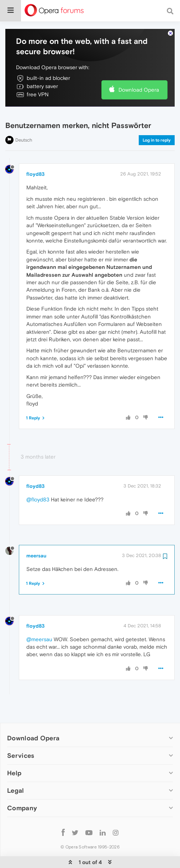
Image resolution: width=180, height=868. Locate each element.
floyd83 (35, 163)
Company (22, 796)
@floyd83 (38, 488)
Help (14, 762)
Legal (16, 779)
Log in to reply (157, 128)
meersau (36, 544)
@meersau (39, 627)
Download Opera (139, 78)
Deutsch (24, 128)
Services (21, 744)
